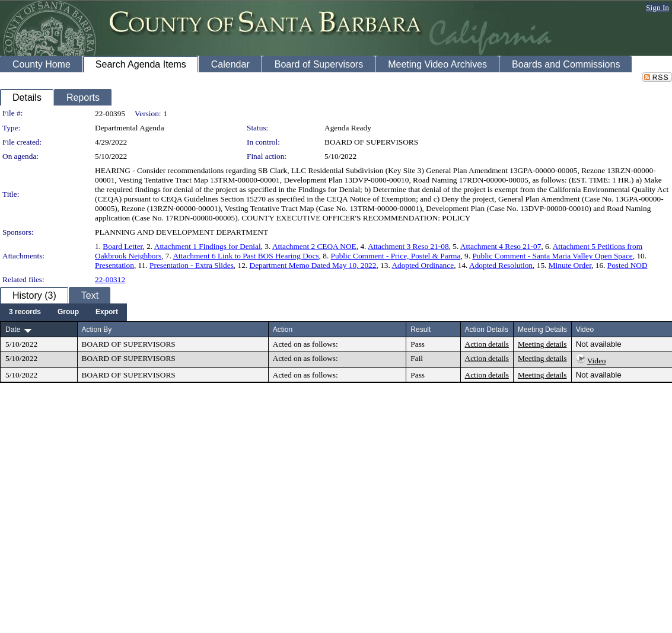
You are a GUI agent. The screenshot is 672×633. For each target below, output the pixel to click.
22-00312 (110, 279)
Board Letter (122, 246)
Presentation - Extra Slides (192, 265)
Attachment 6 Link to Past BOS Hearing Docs (246, 256)
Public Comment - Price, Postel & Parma (396, 256)
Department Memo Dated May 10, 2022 (313, 265)
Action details (487, 344)
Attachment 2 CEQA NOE (314, 246)
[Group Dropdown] (68, 312)
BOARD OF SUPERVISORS (371, 142)
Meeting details (542, 344)
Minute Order (570, 265)
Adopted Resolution (501, 265)
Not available (599, 344)
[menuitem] (25, 312)
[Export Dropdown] (107, 312)
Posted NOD (628, 265)
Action (283, 330)
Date (13, 330)
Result (421, 330)
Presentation (114, 265)
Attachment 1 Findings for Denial (208, 246)
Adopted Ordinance (423, 265)
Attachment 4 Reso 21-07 (501, 246)
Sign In (657, 7)
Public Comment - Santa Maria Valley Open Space (552, 256)
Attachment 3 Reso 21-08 (408, 246)
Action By (97, 330)
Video (597, 361)
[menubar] (63, 312)
